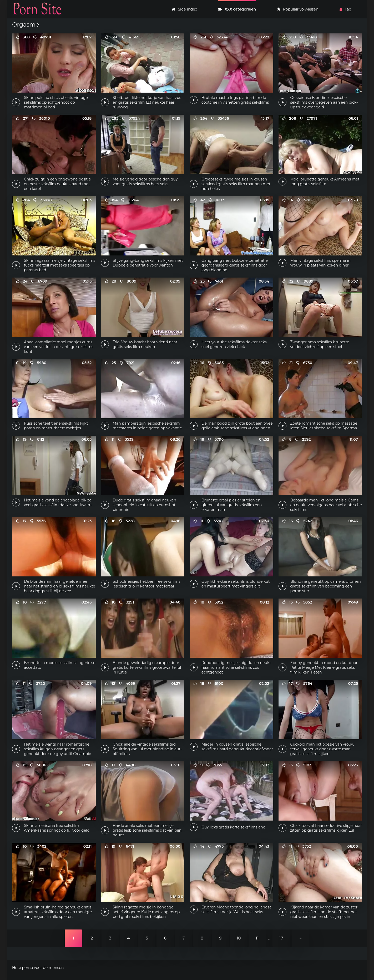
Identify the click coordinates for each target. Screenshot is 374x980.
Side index (184, 9)
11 (257, 938)
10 (239, 938)
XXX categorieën (237, 9)
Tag (345, 9)
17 (281, 938)
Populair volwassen (298, 9)
